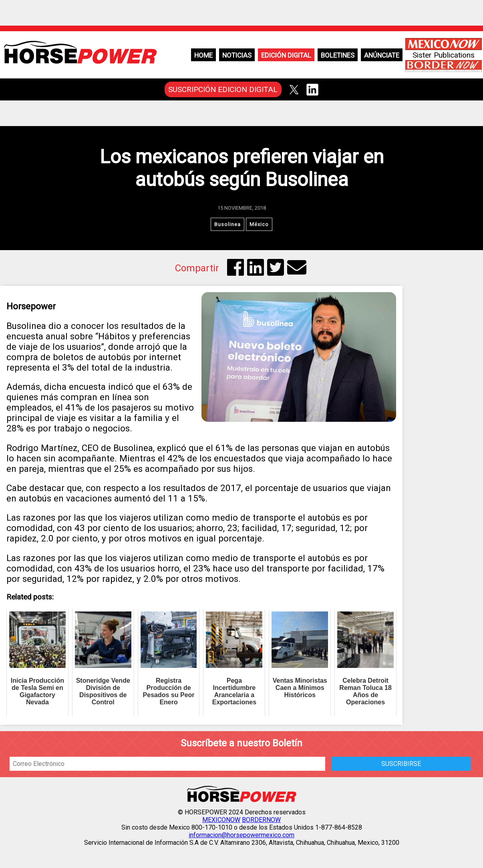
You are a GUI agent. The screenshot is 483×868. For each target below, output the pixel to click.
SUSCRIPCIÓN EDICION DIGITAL (223, 89)
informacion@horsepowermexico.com (241, 835)
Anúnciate (382, 55)
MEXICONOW (221, 820)
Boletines (338, 55)
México (259, 224)
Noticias (237, 55)
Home (203, 55)
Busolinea (227, 224)
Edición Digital (286, 55)
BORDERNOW (261, 820)
